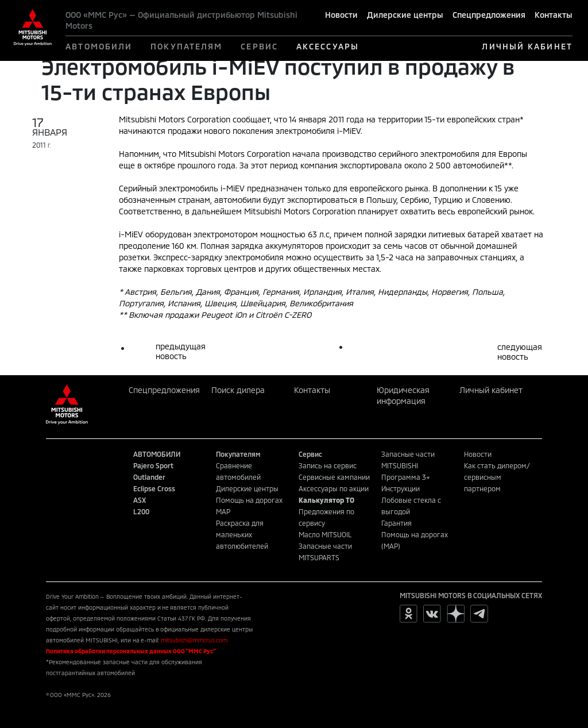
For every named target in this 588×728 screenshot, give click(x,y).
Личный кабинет (491, 390)
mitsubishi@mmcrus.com (194, 640)
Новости (341, 15)
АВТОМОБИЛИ (99, 46)
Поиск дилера (238, 390)
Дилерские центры (405, 15)
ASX (140, 500)
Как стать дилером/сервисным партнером (497, 477)
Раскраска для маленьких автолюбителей (242, 534)
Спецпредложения (489, 15)
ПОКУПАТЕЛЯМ (186, 46)
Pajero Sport (153, 465)
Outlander (149, 477)
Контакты (554, 15)
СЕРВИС (259, 46)
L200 (141, 511)
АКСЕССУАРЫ (328, 46)
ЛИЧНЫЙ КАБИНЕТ (527, 46)
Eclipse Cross (154, 488)
